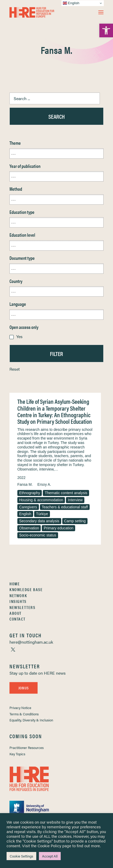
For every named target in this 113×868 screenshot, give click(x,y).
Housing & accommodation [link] (41, 500)
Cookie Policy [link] (49, 846)
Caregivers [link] (28, 507)
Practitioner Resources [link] (27, 748)
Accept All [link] (50, 856)
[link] (106, 30)
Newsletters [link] (22, 607)
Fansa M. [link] (25, 484)
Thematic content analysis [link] (66, 493)
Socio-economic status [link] (38, 535)
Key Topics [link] (17, 754)
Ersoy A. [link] (44, 484)
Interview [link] (75, 500)
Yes (19, 336)
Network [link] (18, 595)
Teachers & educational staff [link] (65, 507)
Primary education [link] (58, 528)
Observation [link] (29, 528)
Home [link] (15, 584)
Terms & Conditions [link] (24, 714)
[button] (101, 12)
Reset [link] (15, 369)
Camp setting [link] (75, 521)
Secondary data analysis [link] (39, 521)
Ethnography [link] (30, 493)
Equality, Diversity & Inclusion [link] (31, 720)
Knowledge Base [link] (26, 589)
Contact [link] (17, 619)
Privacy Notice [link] (20, 708)
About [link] (16, 613)
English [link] (25, 514)
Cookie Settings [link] (21, 856)
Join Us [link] (23, 688)
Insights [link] (18, 601)
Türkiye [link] (42, 514)
